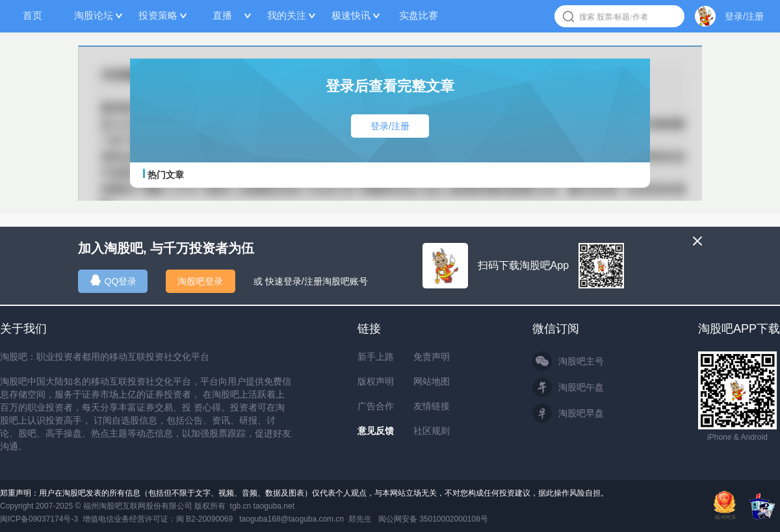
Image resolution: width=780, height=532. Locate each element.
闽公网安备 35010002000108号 (433, 519)
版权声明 (376, 381)
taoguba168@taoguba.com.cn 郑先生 (305, 519)
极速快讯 (351, 15)
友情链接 (432, 406)
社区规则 (432, 431)
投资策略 (158, 15)
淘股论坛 (94, 15)
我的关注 (287, 15)
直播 (222, 15)
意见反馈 (376, 431)
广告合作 (376, 406)
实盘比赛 (419, 15)
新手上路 (376, 357)
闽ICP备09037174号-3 (39, 519)
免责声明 (432, 357)
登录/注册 (744, 16)
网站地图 (432, 381)
